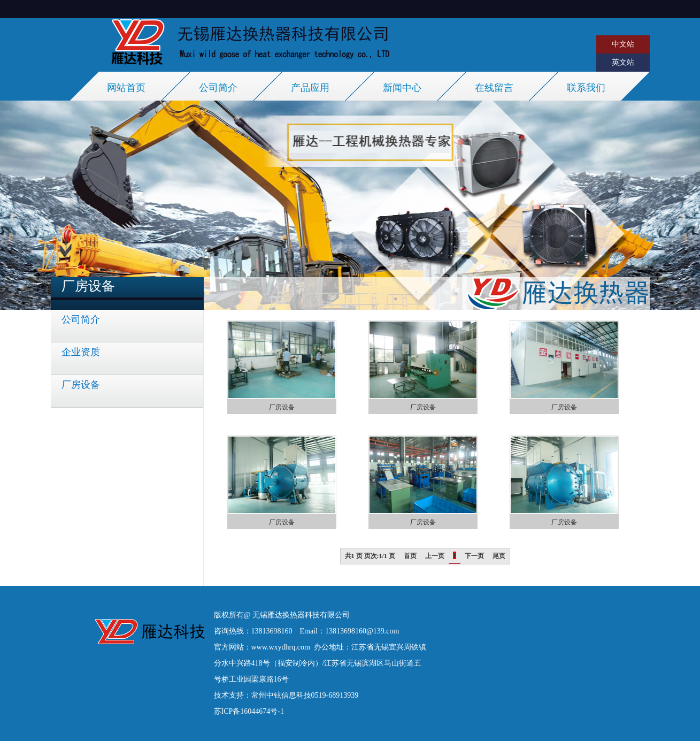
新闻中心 (402, 88)
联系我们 (586, 88)
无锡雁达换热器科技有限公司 (301, 615)
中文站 (623, 44)
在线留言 (494, 88)
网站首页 (126, 88)
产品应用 (310, 88)
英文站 (623, 62)
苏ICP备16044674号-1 (249, 711)
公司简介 (218, 88)
